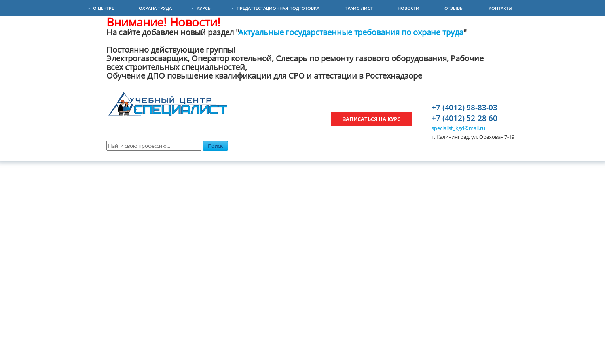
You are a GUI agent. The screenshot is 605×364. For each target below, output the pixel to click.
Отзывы (454, 8)
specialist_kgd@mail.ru (458, 128)
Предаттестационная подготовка (278, 8)
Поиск (215, 146)
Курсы (204, 8)
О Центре (103, 8)
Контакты (501, 8)
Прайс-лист (358, 8)
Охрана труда (155, 8)
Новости (409, 8)
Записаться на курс (372, 119)
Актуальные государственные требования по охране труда (351, 32)
